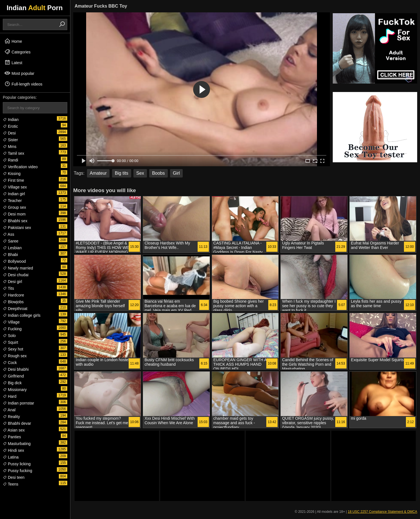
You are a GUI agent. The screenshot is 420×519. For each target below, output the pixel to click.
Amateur (98, 173)
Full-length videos (23, 84)
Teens (11, 484)
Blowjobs (13, 302)
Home (13, 41)
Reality (11, 417)
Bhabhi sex (15, 221)
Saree (11, 241)
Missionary (15, 390)
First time (13, 180)
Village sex (15, 187)
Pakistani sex (17, 228)
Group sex (14, 207)
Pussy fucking (17, 471)
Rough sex (15, 356)
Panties (12, 437)
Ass (8, 234)
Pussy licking (17, 464)
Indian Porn (34, 8)
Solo (9, 336)
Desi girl (12, 282)
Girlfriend (13, 376)
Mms (10, 147)
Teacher (12, 201)
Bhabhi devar (17, 423)
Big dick (12, 383)
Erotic (10, 126)
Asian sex (14, 430)
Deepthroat (15, 309)
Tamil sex (14, 153)
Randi (10, 160)
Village (11, 322)
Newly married (18, 268)
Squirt (10, 342)
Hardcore (13, 295)
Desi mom (14, 214)
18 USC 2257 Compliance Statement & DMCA (382, 512)
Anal (9, 410)
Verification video (20, 167)
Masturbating (17, 444)
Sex (140, 173)
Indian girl (14, 194)
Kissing (12, 174)
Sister (10, 140)
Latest (13, 62)
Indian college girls (22, 315)
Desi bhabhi (16, 369)
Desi (9, 133)
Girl (176, 173)
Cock (10, 363)
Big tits (122, 173)
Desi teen (14, 477)
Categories (17, 52)
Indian (11, 120)
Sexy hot (13, 349)
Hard (10, 396)
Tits (8, 288)
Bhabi (10, 255)
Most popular (19, 73)
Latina (11, 457)
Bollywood (14, 261)
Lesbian (12, 248)
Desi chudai (16, 275)
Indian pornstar (18, 403)
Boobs (158, 173)
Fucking (12, 329)
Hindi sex (13, 450)
